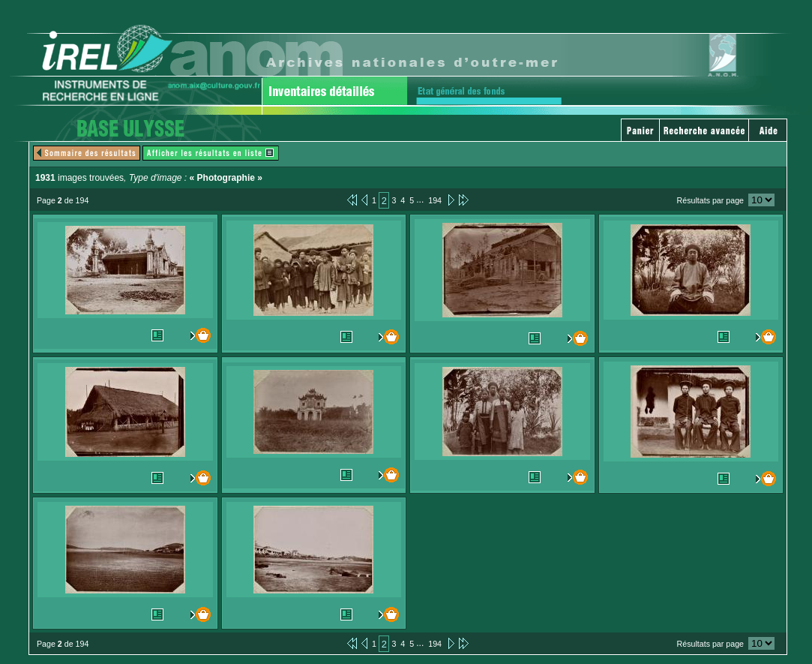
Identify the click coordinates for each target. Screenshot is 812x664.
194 (435, 200)
